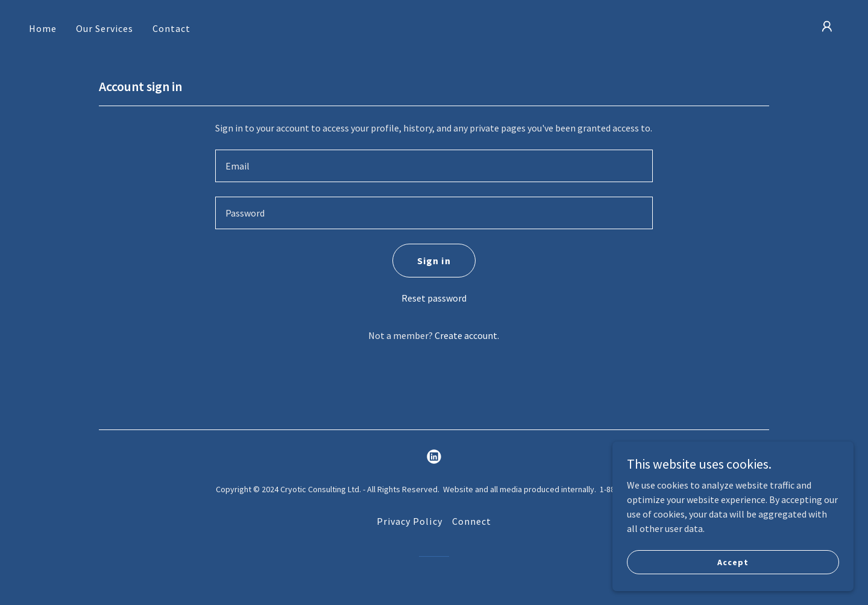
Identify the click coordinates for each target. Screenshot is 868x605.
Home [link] (43, 28)
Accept (733, 562)
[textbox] (434, 166)
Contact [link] (171, 28)
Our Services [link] (105, 28)
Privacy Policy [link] (409, 521)
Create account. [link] (467, 335)
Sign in (434, 261)
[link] (434, 457)
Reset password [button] (434, 298)
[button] (827, 27)
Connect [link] (472, 521)
